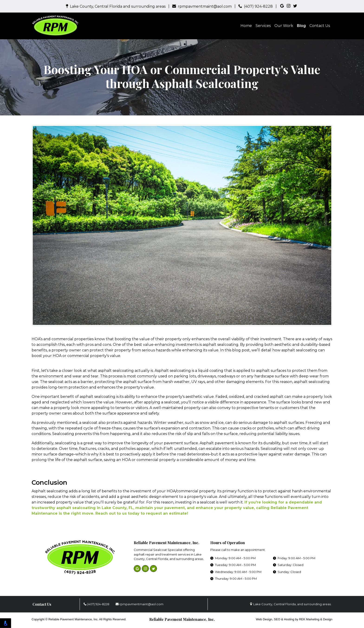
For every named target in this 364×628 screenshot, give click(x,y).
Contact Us (320, 26)
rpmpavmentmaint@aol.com (202, 6)
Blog (301, 26)
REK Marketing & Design (316, 619)
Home (246, 26)
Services (263, 26)
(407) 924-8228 (256, 6)
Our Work (284, 26)
